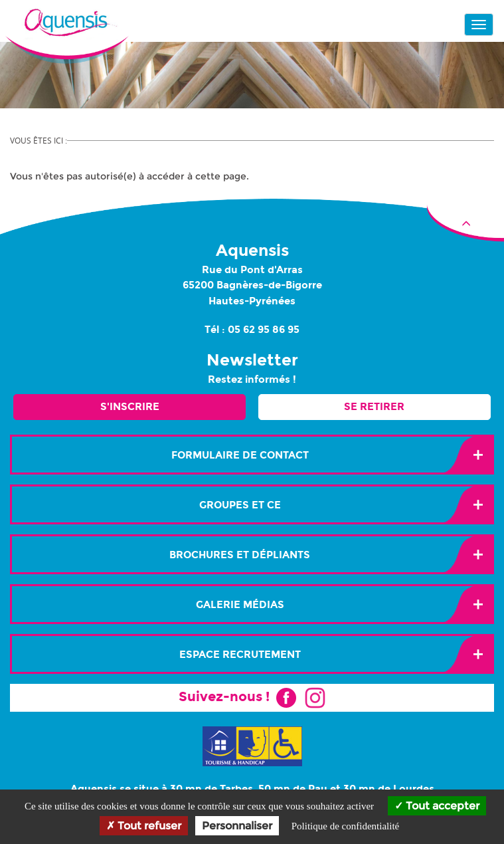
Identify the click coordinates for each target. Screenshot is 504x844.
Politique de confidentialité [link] (345, 826)
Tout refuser (144, 826)
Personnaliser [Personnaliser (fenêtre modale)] (237, 826)
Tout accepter (437, 806)
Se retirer (374, 407)
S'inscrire (130, 407)
